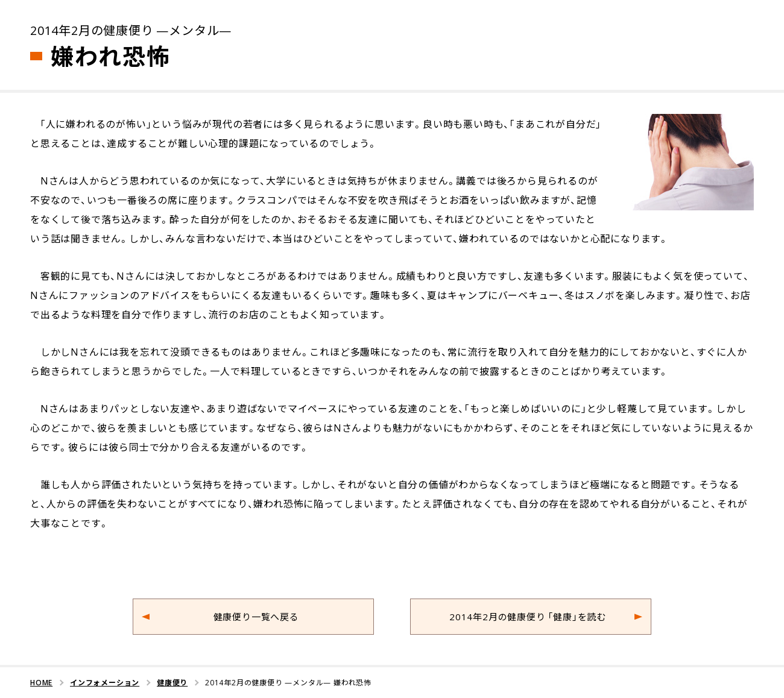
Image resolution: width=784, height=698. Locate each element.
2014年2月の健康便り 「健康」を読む (528, 617)
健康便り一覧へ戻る (256, 617)
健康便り (172, 682)
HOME (41, 682)
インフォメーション (105, 682)
